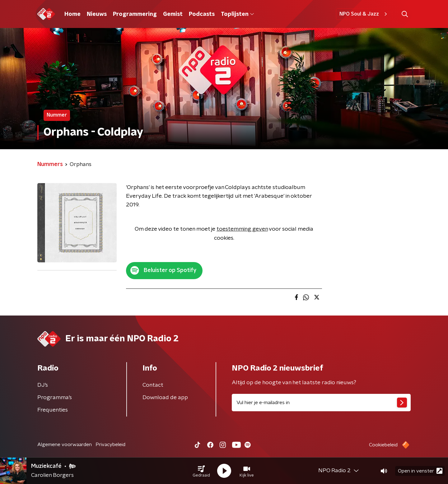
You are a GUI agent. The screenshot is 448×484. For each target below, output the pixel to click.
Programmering (135, 14)
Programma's (55, 398)
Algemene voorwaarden (65, 445)
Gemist (173, 14)
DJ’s (43, 385)
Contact (153, 385)
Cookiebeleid (383, 445)
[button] (201, 471)
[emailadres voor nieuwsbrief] (321, 403)
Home (72, 14)
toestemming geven (242, 229)
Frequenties (53, 410)
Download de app (165, 398)
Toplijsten (237, 14)
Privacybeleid (110, 445)
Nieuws (97, 14)
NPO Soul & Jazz (364, 14)
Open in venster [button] (420, 471)
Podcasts (202, 14)
